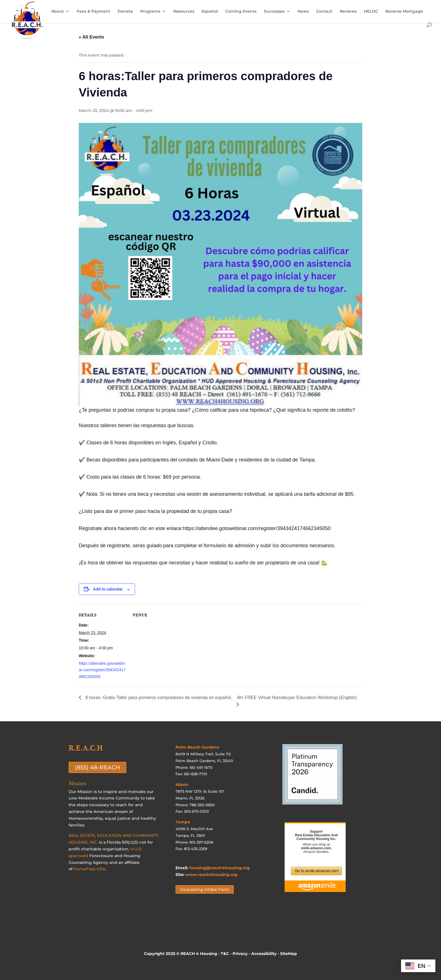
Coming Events (241, 12)
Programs (150, 12)
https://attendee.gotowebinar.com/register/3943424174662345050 (102, 670)
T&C (225, 954)
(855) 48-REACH (97, 767)
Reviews (348, 12)
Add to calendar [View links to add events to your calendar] (108, 589)
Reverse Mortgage (404, 12)
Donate (125, 12)
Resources (184, 12)
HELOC (371, 12)
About (58, 12)
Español (210, 12)
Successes (274, 12)
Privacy (240, 954)
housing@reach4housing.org (220, 868)
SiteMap (289, 954)
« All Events (91, 37)
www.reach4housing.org (211, 875)
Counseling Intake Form (205, 889)
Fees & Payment (94, 12)
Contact (324, 12)
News (303, 12)
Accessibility (264, 954)
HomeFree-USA (89, 869)
